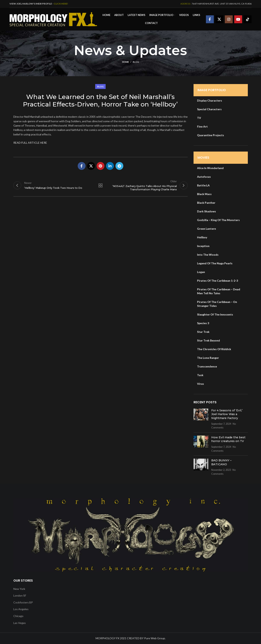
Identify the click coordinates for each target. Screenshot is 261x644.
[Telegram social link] (119, 166)
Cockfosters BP (23, 602)
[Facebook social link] (210, 19)
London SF (20, 595)
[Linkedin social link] (110, 166)
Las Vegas (20, 623)
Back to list (101, 185)
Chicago (18, 616)
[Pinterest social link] (101, 166)
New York (19, 589)
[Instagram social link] (229, 19)
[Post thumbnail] (201, 419)
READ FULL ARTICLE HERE (30, 143)
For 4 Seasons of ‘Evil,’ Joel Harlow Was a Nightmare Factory (227, 414)
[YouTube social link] (238, 19)
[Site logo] (53, 19)
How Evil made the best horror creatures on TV (228, 439)
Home (125, 62)
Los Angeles (21, 609)
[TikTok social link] (248, 19)
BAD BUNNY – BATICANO (221, 462)
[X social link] (219, 19)
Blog (136, 62)
